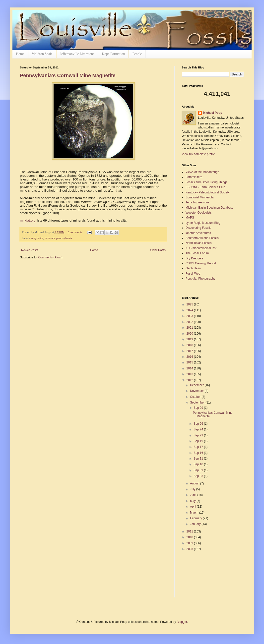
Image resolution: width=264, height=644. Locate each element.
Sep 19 (199, 441)
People (137, 54)
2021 (190, 328)
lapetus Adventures (198, 233)
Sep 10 (199, 464)
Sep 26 (199, 424)
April (193, 507)
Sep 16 (199, 453)
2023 (190, 316)
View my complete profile (198, 154)
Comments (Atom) (50, 257)
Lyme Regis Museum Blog (203, 223)
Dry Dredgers (194, 258)
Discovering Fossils (198, 228)
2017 (190, 351)
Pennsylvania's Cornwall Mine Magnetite (68, 75)
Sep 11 (199, 459)
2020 (190, 334)
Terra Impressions (197, 202)
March (195, 513)
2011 (190, 531)
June (194, 495)
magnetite (37, 238)
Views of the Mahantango (202, 172)
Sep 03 (199, 476)
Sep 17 (199, 447)
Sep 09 (199, 470)
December (197, 385)
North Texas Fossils (198, 243)
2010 (190, 537)
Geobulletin (193, 268)
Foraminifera (194, 177)
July (193, 489)
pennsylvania (64, 238)
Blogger (182, 622)
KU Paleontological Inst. (201, 248)
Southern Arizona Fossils (202, 238)
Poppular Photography (200, 279)
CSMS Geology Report (201, 263)
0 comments (75, 232)
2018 (190, 345)
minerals (50, 238)
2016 (190, 357)
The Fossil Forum (197, 253)
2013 (190, 374)
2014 (190, 368)
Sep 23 (199, 435)
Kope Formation (113, 54)
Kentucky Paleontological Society (208, 192)
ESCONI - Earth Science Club (205, 187)
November (197, 391)
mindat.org (28, 220)
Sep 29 (199, 408)
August (195, 483)
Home (20, 54)
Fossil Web (193, 274)
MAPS (190, 218)
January (196, 524)
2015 (190, 362)
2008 (190, 549)
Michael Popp (213, 113)
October (196, 397)
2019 (190, 339)
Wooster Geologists (199, 213)
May (193, 501)
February (196, 518)
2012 (190, 380)
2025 (190, 304)
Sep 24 (199, 429)
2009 (190, 543)
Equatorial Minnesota (200, 197)
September (198, 403)
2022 (190, 322)
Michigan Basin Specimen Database (210, 208)
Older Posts (158, 250)
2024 (190, 310)
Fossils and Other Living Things (206, 182)
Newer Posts (30, 250)
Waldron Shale (42, 54)
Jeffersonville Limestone (77, 54)
